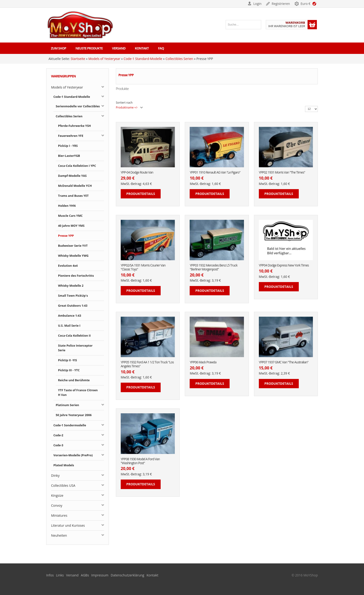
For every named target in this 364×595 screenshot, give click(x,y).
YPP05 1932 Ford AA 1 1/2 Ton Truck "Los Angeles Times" (147, 364)
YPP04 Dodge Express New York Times (284, 265)
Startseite (78, 59)
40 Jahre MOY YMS (71, 226)
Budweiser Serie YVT (73, 246)
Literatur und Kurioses (68, 525)
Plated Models (64, 465)
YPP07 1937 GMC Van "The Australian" (284, 362)
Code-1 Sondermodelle (70, 425)
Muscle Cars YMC (70, 216)
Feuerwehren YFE (71, 136)
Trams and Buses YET (73, 196)
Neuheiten (59, 535)
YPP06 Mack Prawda (203, 362)
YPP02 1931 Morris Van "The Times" (282, 173)
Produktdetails (141, 194)
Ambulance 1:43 (70, 316)
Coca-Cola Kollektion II (74, 336)
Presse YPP (66, 236)
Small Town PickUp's (73, 296)
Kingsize (57, 495)
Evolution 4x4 (68, 266)
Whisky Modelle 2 (71, 286)
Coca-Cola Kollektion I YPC (77, 166)
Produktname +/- (127, 107)
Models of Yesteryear (104, 59)
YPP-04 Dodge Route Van (137, 173)
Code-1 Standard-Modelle (143, 59)
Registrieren (281, 4)
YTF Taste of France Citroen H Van (78, 393)
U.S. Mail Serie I (69, 326)
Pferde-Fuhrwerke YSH (74, 126)
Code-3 (58, 445)
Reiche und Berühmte (74, 380)
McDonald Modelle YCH (75, 186)
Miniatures (59, 515)
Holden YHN (67, 206)
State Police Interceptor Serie (75, 348)
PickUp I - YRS (68, 146)
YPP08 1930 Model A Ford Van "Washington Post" (140, 461)
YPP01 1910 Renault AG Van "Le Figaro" (215, 173)
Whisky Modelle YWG (73, 256)
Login (257, 4)
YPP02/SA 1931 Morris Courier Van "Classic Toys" (143, 267)
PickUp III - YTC (69, 370)
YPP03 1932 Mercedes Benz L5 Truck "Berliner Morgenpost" (213, 267)
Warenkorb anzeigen (312, 25)
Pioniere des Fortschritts (76, 276)
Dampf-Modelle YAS (72, 176)
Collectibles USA (63, 485)
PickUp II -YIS (67, 360)
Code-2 (58, 435)
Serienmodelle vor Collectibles (78, 106)
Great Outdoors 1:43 (73, 306)
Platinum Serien (67, 405)
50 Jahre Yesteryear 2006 (74, 415)
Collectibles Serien (179, 59)
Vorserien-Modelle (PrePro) (73, 455)
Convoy (57, 505)
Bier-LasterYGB (69, 156)
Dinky (55, 475)
